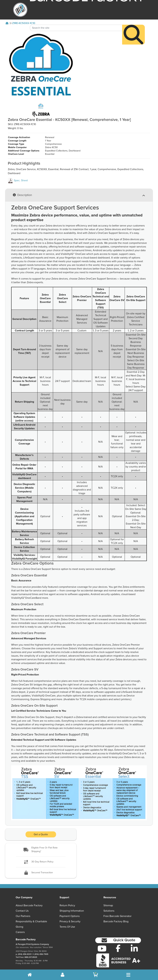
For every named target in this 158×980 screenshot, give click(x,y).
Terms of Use (67, 920)
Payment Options (70, 909)
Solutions (109, 904)
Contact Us (22, 904)
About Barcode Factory (29, 898)
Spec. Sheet (18, 173)
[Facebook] (118, 941)
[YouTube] (102, 941)
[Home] (7, 23)
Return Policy (67, 898)
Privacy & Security (70, 914)
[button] (41, 843)
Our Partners (23, 909)
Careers (20, 925)
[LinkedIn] (134, 941)
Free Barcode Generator (117, 909)
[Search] (133, 25)
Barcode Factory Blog (116, 914)
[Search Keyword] (76, 18)
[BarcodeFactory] (20, 10)
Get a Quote (41, 827)
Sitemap (108, 898)
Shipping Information (72, 904)
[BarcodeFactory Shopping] (96, 975)
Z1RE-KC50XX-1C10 (24, 23)
